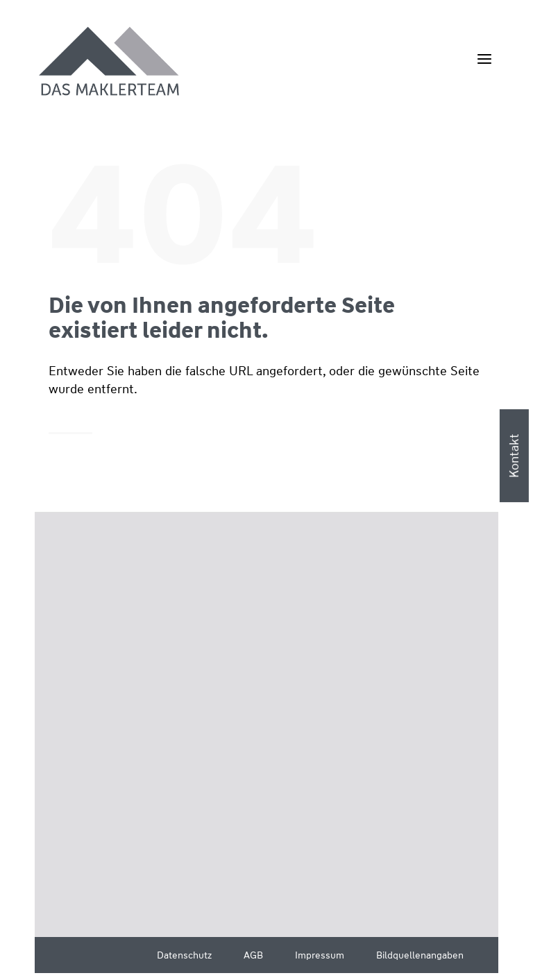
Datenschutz (184, 955)
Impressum (320, 955)
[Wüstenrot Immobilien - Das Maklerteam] (110, 62)
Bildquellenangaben (420, 955)
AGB (253, 955)
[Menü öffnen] (484, 59)
